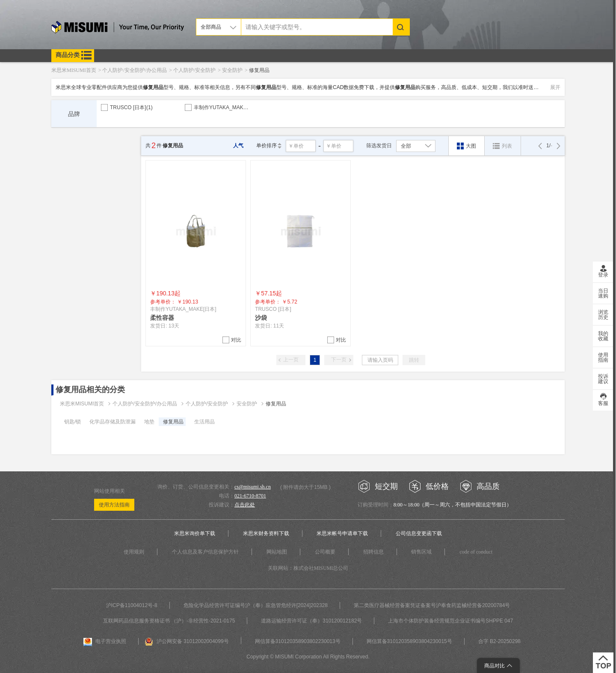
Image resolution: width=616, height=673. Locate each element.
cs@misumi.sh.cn (253, 487)
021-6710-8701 (250, 496)
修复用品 (276, 404)
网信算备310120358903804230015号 (409, 641)
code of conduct (476, 552)
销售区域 (421, 552)
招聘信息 (373, 552)
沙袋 (261, 318)
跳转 (414, 360)
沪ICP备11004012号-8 (132, 605)
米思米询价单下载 (195, 533)
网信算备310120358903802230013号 (298, 641)
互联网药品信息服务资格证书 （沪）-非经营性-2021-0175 (169, 621)
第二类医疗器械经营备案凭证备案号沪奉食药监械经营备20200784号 (432, 605)
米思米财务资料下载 (266, 533)
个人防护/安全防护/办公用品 (145, 404)
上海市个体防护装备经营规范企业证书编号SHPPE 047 (450, 621)
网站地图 (277, 552)
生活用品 (204, 422)
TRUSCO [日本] (131, 107)
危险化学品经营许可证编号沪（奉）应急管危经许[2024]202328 (256, 605)
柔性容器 (162, 318)
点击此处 (245, 505)
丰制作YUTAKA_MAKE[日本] (230, 107)
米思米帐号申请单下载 (342, 533)
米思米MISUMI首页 (82, 404)
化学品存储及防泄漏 (113, 422)
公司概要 (325, 552)
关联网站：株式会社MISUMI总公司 (308, 568)
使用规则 (134, 552)
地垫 (149, 422)
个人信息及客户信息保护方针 (205, 552)
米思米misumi (118, 28)
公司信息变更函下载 (419, 533)
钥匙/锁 (73, 422)
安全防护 (247, 404)
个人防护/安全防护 (207, 404)
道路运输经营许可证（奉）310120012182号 (311, 621)
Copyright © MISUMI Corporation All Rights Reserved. (308, 657)
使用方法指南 (114, 505)
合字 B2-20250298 (499, 641)
